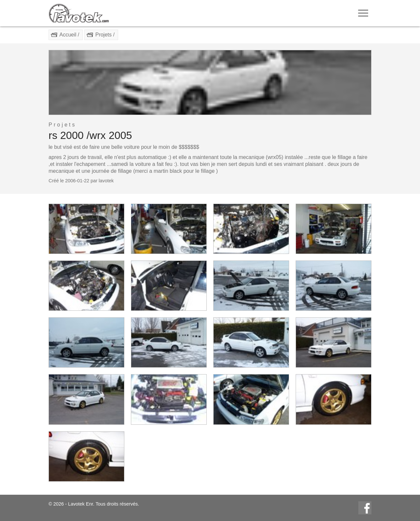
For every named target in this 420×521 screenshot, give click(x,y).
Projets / (105, 35)
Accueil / (69, 35)
